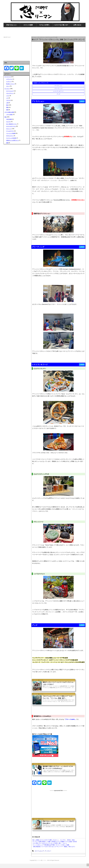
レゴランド (9, 81)
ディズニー (48, 855)
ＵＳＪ (8, 86)
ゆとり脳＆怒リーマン (11, 124)
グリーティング (58, 88)
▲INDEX (82, 101)
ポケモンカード (10, 136)
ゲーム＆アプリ (10, 131)
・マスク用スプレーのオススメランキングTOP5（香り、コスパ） (49, 848)
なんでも (8, 122)
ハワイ (8, 96)
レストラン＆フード (58, 91)
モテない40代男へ (45, 25)
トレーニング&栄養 (11, 133)
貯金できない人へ (12, 25)
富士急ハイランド (10, 84)
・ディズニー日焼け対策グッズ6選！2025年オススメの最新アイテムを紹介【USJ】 (54, 846)
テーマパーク (8, 77)
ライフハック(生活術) (11, 138)
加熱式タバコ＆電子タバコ (13, 140)
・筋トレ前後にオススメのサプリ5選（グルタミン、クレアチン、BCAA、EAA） (53, 844)
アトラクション (58, 86)
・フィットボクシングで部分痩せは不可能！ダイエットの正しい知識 (50, 849)
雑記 (6, 117)
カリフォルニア (39, 855)
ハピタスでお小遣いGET (61, 25)
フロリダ (8, 100)
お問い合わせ (77, 25)
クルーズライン (10, 93)
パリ (7, 98)
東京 (7, 105)
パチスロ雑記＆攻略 (9, 112)
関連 (7, 107)
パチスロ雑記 (9, 114)
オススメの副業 (28, 25)
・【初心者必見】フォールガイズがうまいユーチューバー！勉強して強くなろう (53, 851)
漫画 (7, 143)
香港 (7, 110)
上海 (7, 103)
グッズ (58, 94)
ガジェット (9, 129)
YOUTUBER (9, 119)
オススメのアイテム (11, 126)
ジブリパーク (9, 79)
